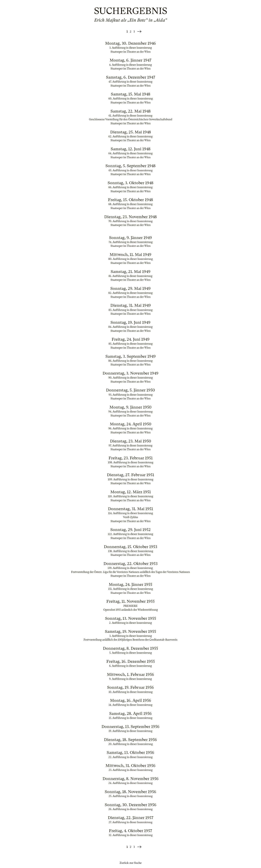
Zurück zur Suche (131, 863)
